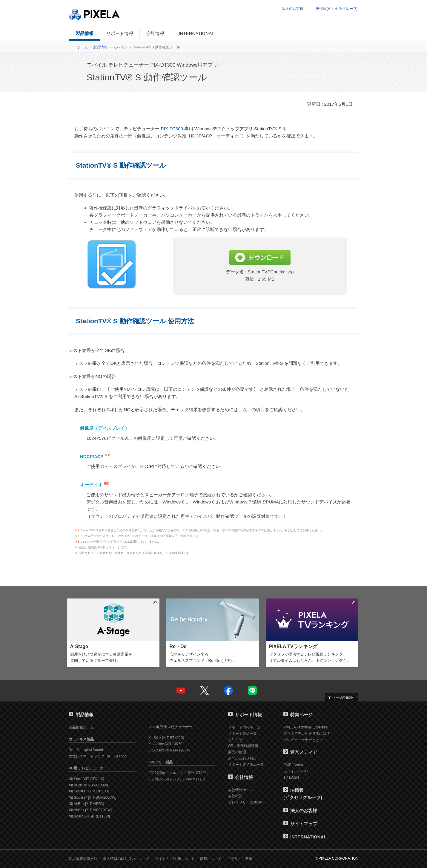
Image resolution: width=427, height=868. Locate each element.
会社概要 (235, 796)
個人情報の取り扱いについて (126, 859)
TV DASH (291, 777)
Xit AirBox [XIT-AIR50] (86, 804)
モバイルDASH (295, 771)
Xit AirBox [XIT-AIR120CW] (90, 810)
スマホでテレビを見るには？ (307, 734)
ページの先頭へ (344, 697)
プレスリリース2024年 (246, 802)
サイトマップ (300, 824)
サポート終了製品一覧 (246, 765)
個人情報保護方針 (83, 859)
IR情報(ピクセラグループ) (337, 9)
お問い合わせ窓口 (242, 758)
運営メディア (300, 752)
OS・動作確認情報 (243, 746)
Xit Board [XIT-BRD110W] (89, 816)
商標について (211, 859)
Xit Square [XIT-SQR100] (89, 791)
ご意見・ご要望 (240, 859)
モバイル (120, 47)
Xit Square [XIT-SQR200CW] (92, 797)
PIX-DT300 (172, 129)
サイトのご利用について (175, 859)
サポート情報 (120, 33)
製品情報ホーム (81, 727)
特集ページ (298, 715)
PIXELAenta (293, 765)
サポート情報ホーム (244, 727)
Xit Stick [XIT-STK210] (166, 738)
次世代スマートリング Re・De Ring (98, 756)
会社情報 (155, 33)
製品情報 (85, 33)
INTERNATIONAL (197, 33)
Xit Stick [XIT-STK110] (86, 779)
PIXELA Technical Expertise (305, 727)
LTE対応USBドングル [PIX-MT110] (176, 779)
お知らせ (235, 740)
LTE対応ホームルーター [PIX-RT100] (178, 773)
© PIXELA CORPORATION (337, 858)
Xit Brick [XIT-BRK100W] (88, 785)
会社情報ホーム (241, 790)
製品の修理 (237, 752)
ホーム (82, 47)
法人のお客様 (293, 9)
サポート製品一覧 (242, 734)
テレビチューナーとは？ (303, 740)
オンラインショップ (251, 34)
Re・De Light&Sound (86, 750)
